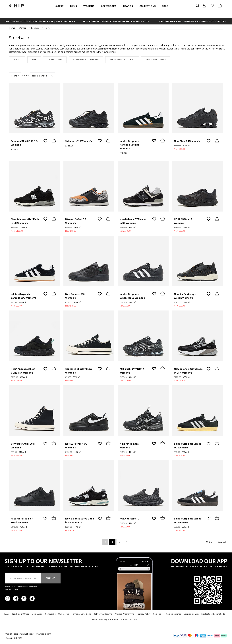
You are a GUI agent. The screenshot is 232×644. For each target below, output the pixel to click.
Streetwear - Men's (156, 60)
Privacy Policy (144, 614)
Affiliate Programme (125, 614)
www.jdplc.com (43, 634)
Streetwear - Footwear (86, 60)
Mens (73, 6)
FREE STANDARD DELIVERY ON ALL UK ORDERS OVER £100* (116, 21)
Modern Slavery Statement (105, 619)
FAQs (7, 614)
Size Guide (37, 614)
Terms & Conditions (81, 614)
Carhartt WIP (55, 60)
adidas (17, 60)
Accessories (109, 6)
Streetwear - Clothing (122, 60)
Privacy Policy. (17, 589)
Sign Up (50, 578)
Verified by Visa (191, 614)
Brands (128, 6)
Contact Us (50, 614)
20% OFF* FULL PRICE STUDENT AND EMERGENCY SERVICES (192, 21)
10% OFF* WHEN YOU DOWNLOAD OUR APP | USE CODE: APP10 (40, 21)
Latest (59, 6)
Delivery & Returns (103, 614)
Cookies (157, 614)
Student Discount (129, 619)
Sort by (25, 75)
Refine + (15, 76)
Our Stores (63, 614)
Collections (148, 6)
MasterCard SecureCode (213, 614)
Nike (34, 60)
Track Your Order (21, 614)
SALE (165, 6)
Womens (89, 6)
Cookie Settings (174, 614)
